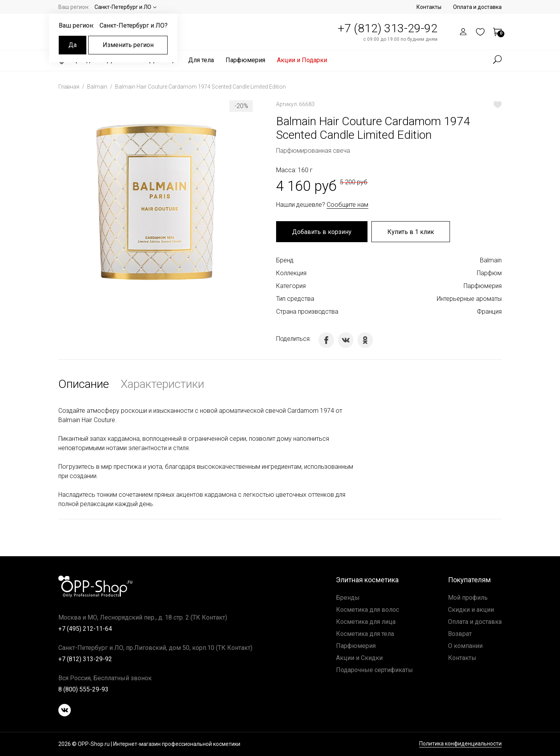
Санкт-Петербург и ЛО (123, 7)
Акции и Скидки (359, 658)
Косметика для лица (366, 622)
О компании (465, 646)
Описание (84, 384)
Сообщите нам (347, 205)
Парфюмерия (245, 60)
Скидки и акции (471, 610)
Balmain (98, 87)
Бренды (348, 598)
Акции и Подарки (302, 60)
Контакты (429, 7)
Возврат (460, 634)
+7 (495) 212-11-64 (85, 629)
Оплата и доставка (477, 7)
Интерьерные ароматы (469, 299)
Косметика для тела (365, 634)
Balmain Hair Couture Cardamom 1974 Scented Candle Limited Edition (200, 87)
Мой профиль (468, 598)
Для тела (201, 60)
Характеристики (162, 384)
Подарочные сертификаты (374, 670)
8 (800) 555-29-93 (83, 689)
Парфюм (489, 273)
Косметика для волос (367, 610)
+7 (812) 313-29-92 (388, 28)
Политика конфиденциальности (460, 744)
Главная (69, 87)
